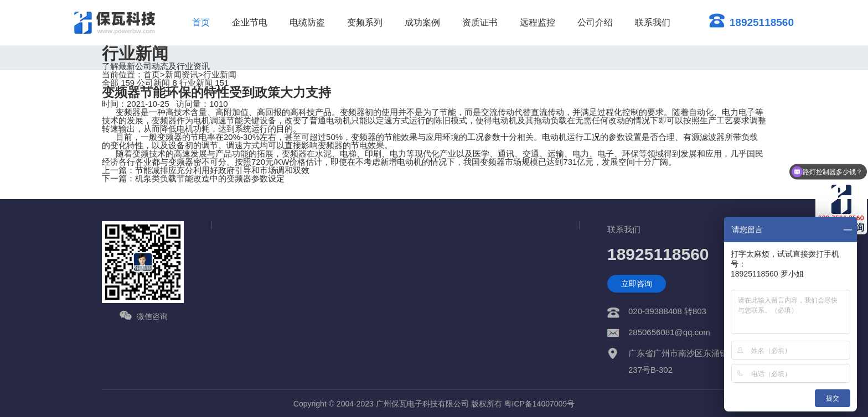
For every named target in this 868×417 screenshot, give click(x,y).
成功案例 (422, 22)
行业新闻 (220, 74)
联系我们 (653, 22)
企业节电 (250, 22)
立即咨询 (637, 284)
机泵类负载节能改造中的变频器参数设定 (210, 178)
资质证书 (480, 22)
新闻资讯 (182, 74)
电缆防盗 (307, 22)
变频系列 (365, 22)
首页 (201, 22)
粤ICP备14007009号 (540, 404)
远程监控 (538, 22)
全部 (118, 83)
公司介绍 (595, 22)
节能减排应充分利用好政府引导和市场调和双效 (222, 170)
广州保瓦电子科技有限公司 (422, 404)
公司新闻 (157, 83)
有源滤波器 (704, 137)
